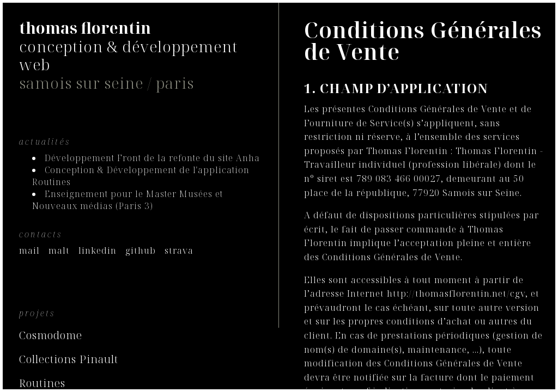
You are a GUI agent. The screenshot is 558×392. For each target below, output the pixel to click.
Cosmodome (51, 335)
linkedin (98, 250)
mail (29, 250)
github (141, 250)
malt (59, 250)
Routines (42, 383)
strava (179, 250)
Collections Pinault (69, 359)
